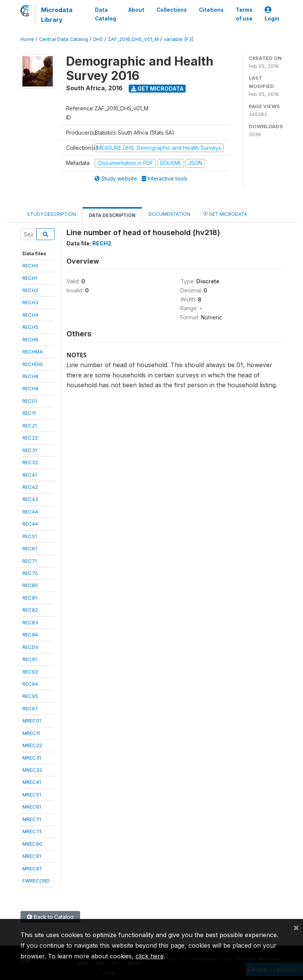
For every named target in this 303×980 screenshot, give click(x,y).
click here (150, 956)
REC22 (30, 438)
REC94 (30, 684)
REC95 (30, 696)
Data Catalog (106, 14)
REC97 (30, 708)
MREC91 (32, 856)
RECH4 (30, 315)
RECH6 (30, 339)
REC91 (30, 659)
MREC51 (32, 795)
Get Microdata (157, 89)
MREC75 (32, 831)
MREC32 (32, 770)
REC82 (30, 610)
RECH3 (30, 302)
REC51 (30, 536)
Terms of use (244, 14)
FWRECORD (36, 881)
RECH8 (30, 376)
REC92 (30, 672)
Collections (172, 10)
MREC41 (32, 782)
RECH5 (30, 327)
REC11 (29, 413)
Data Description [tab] (112, 215)
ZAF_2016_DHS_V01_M (133, 39)
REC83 (30, 622)
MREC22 (32, 745)
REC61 (30, 548)
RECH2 (30, 290)
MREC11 (31, 733)
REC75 (30, 573)
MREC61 (32, 807)
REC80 (30, 585)
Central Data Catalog (64, 39)
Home (27, 39)
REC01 (30, 401)
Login (272, 14)
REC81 (30, 598)
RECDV (31, 647)
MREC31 (32, 758)
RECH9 (30, 388)
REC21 (30, 426)
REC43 (30, 499)
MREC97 (32, 868)
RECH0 (30, 265)
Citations (211, 10)
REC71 (30, 561)
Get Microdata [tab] (225, 214)
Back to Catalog (50, 917)
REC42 (30, 487)
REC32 (30, 462)
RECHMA (33, 352)
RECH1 (30, 278)
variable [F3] (178, 39)
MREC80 (32, 844)
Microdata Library (57, 15)
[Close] (296, 927)
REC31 (30, 450)
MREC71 (32, 819)
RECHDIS (33, 364)
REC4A (30, 512)
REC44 (30, 524)
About (136, 10)
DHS (98, 39)
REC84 (30, 634)
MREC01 (32, 721)
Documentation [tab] (169, 214)
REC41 (30, 475)
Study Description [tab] (51, 214)
